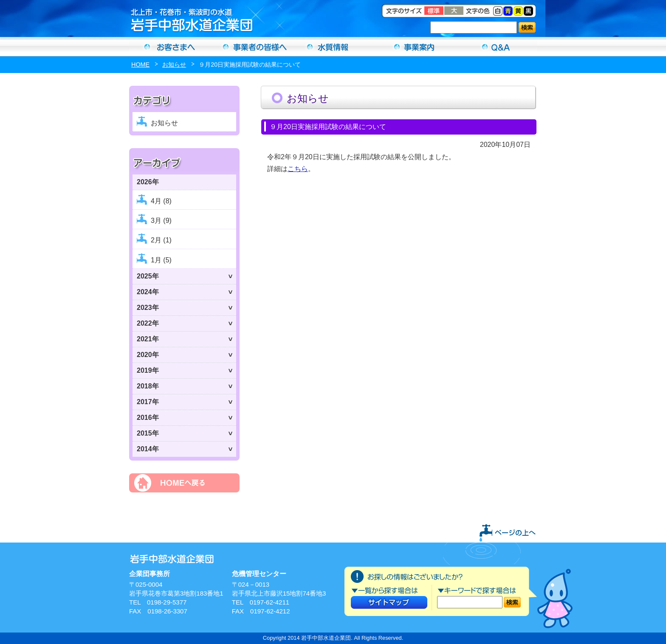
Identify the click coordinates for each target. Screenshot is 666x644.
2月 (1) (161, 240)
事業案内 (415, 47)
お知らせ (174, 65)
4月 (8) (161, 201)
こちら (298, 169)
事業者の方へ (251, 47)
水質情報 (333, 47)
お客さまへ (170, 47)
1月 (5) (161, 260)
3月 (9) (161, 221)
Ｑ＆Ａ (496, 47)
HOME (140, 65)
